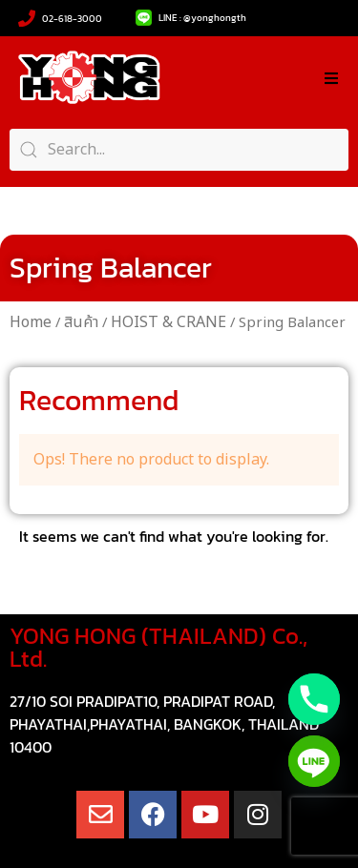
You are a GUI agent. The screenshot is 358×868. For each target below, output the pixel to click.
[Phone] (314, 699)
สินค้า (81, 322)
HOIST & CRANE (168, 322)
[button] (331, 78)
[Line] (314, 761)
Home (31, 322)
